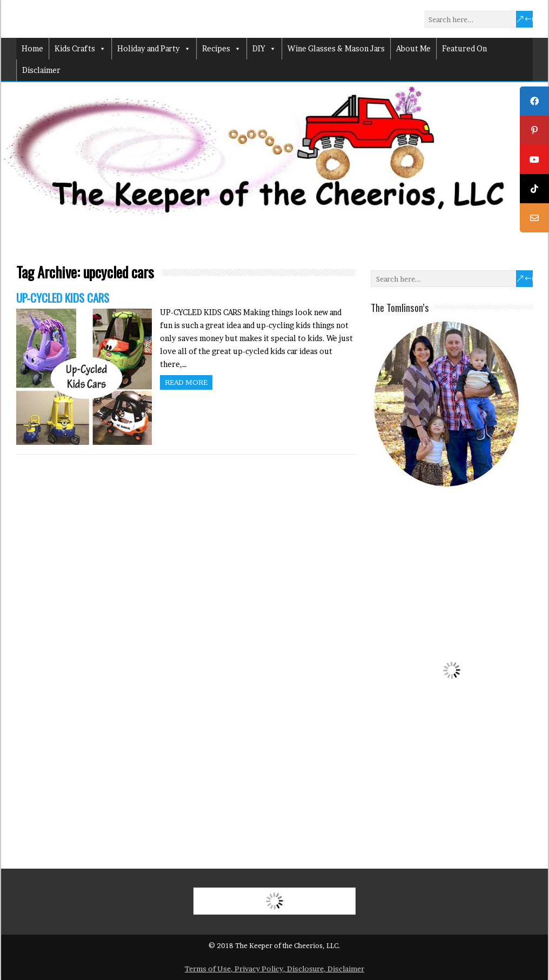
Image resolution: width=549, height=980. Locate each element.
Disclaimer (41, 70)
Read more (186, 382)
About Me (413, 48)
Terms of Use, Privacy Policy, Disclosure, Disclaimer (274, 969)
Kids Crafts (80, 49)
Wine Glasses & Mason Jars (336, 48)
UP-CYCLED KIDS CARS (63, 298)
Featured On (464, 48)
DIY (264, 49)
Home (32, 48)
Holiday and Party (154, 49)
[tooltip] (534, 101)
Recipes (222, 49)
